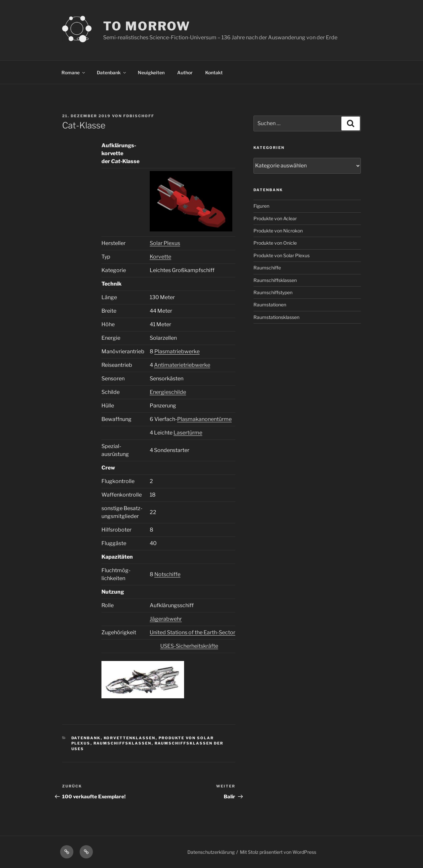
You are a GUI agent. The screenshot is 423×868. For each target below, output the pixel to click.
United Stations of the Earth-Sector (192, 632)
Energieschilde (168, 392)
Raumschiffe (267, 268)
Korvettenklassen (130, 738)
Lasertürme (188, 433)
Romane (74, 72)
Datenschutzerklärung (211, 852)
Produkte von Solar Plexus (282, 255)
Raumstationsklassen (276, 317)
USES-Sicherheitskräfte (189, 646)
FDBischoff (139, 116)
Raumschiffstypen (273, 292)
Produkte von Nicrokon (278, 231)
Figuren (261, 206)
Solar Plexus (165, 243)
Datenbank (112, 72)
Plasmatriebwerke (177, 351)
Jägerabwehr (166, 619)
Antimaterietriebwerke (182, 365)
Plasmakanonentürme (204, 419)
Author (185, 72)
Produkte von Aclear (275, 218)
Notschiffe (167, 574)
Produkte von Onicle (275, 243)
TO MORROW (147, 26)
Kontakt (214, 72)
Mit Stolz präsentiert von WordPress (278, 852)
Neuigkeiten (151, 72)
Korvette (160, 257)
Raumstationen (270, 305)
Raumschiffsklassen (123, 743)
